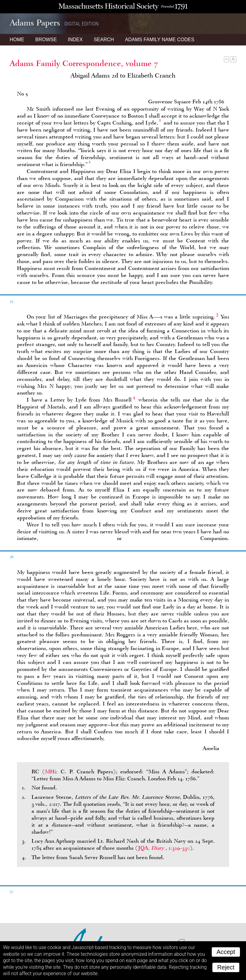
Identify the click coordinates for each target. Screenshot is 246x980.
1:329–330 (179, 848)
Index (75, 40)
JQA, (152, 848)
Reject (226, 967)
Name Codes (160, 40)
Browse (46, 40)
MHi (50, 772)
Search (104, 40)
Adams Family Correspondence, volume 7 (84, 63)
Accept (226, 952)
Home (17, 40)
